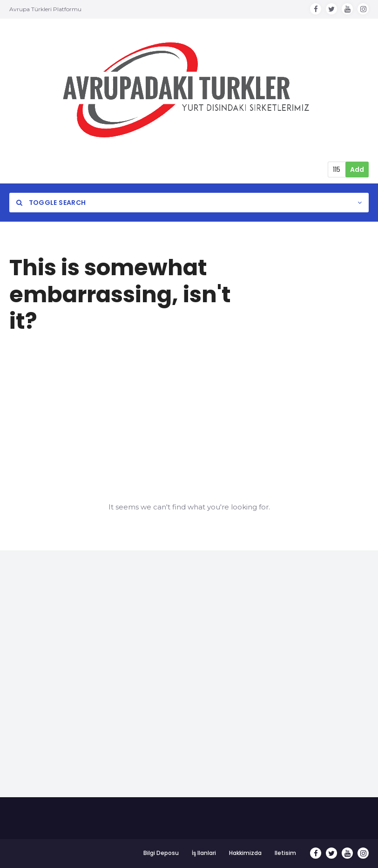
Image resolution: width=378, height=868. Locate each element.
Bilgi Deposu (161, 853)
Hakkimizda (245, 853)
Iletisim (285, 853)
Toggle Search (51, 203)
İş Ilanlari (204, 853)
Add (357, 170)
